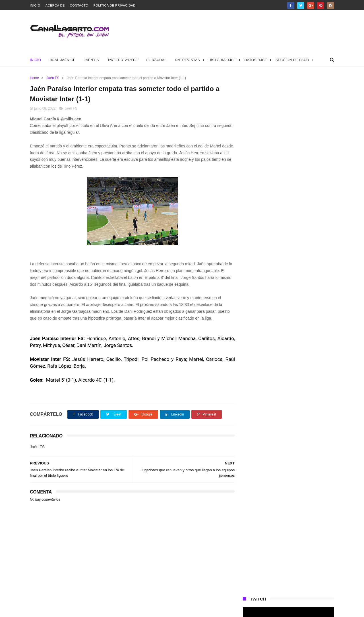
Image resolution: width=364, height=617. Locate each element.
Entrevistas (187, 60)
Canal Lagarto (129, 610)
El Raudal (156, 60)
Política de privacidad (114, 5)
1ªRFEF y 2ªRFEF (123, 60)
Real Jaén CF (63, 60)
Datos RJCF (256, 60)
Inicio (35, 5)
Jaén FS (91, 60)
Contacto (79, 5)
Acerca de (55, 5)
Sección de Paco (292, 60)
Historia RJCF (222, 60)
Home (34, 78)
